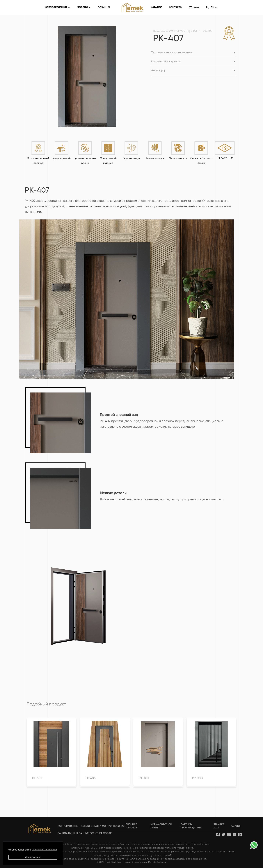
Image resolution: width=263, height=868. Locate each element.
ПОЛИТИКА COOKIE (101, 833)
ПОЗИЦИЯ (104, 7)
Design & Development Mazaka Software (145, 862)
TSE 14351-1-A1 (225, 158)
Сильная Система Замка (201, 161)
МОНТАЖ (107, 826)
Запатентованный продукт (38, 161)
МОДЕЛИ (83, 7)
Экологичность (178, 158)
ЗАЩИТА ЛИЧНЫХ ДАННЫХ (73, 833)
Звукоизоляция (131, 158)
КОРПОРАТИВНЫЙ (57, 7)
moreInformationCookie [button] (44, 849)
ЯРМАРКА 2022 (219, 826)
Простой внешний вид (119, 415)
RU (214, 7)
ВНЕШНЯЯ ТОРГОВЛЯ (132, 826)
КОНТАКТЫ (176, 7)
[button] (194, 53)
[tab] (194, 53)
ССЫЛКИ (96, 826)
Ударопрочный (62, 158)
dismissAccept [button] (33, 857)
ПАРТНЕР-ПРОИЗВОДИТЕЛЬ (191, 826)
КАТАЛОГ (156, 7)
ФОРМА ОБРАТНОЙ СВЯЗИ (161, 826)
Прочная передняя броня (85, 161)
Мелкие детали (113, 493)
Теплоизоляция (155, 158)
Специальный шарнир (108, 161)
